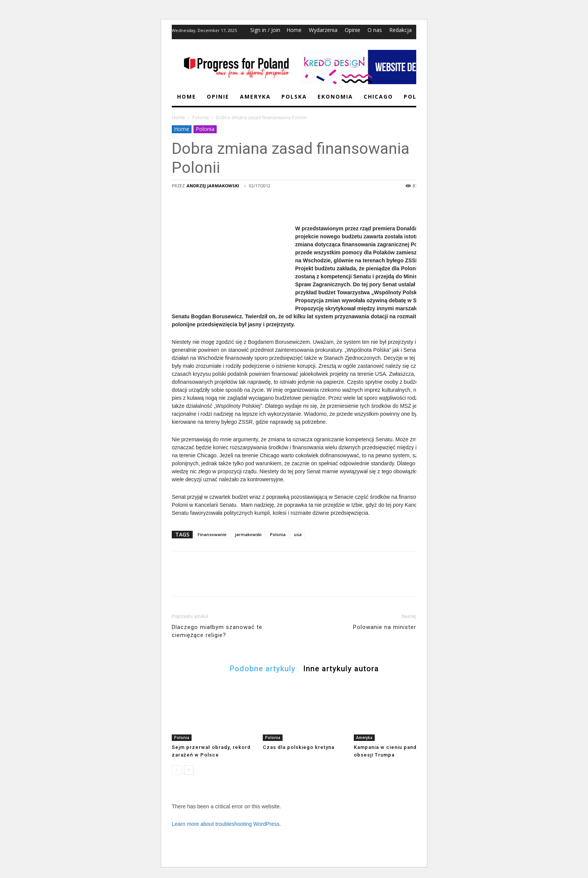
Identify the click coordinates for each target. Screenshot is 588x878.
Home (294, 30)
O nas (375, 30)
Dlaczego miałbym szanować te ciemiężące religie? (217, 631)
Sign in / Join (265, 30)
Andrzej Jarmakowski (213, 186)
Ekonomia (335, 97)
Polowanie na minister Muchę (395, 627)
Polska (294, 97)
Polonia (201, 117)
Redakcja (400, 30)
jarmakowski (248, 534)
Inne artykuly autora (341, 668)
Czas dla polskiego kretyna (299, 747)
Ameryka (255, 97)
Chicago (378, 97)
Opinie (352, 30)
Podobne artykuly (263, 668)
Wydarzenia (323, 30)
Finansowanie (212, 534)
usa (298, 534)
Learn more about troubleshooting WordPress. (226, 824)
